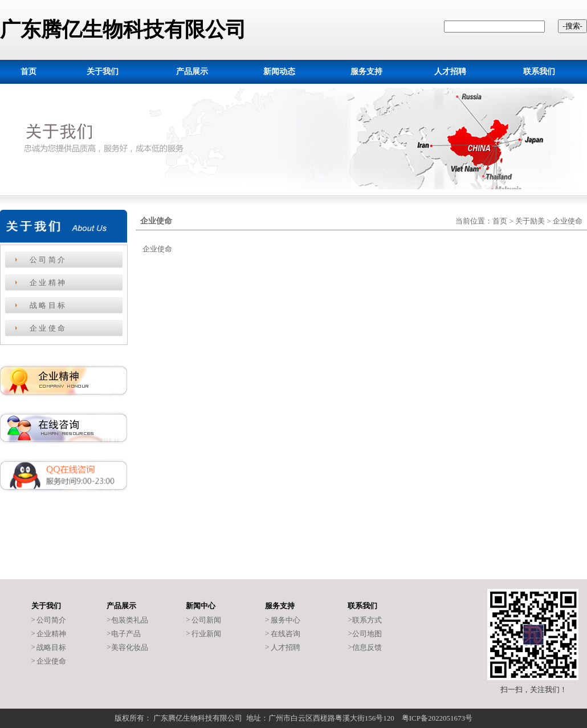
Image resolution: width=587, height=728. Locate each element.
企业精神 (51, 634)
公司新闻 (206, 620)
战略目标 (51, 647)
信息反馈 (367, 647)
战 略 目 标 (47, 305)
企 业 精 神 (47, 282)
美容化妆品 (130, 647)
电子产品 (126, 634)
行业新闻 (206, 634)
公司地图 (367, 634)
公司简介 (51, 620)
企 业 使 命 (47, 328)
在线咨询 (286, 634)
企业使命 (51, 661)
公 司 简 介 (47, 260)
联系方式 (367, 620)
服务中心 (286, 620)
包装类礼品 (130, 620)
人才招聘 (286, 647)
